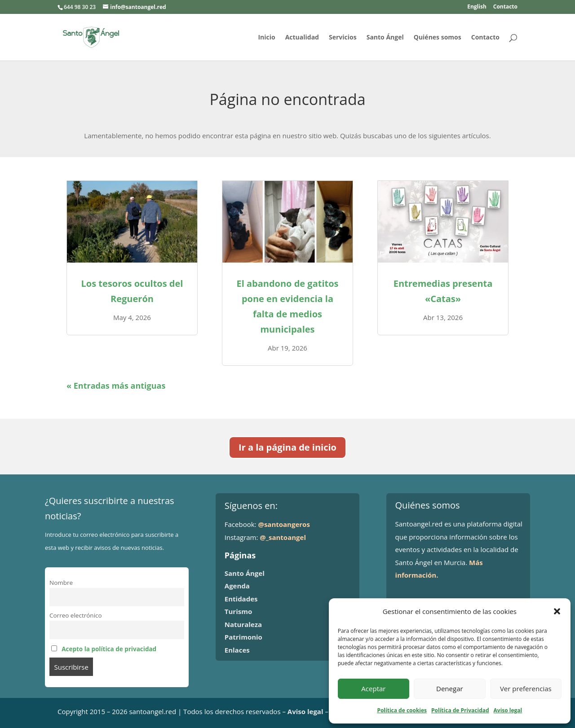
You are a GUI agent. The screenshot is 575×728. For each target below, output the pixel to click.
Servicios (343, 38)
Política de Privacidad (460, 710)
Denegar (450, 689)
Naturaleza (243, 624)
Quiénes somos (438, 38)
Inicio (266, 38)
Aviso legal (508, 710)
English (477, 7)
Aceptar (373, 689)
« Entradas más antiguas (116, 386)
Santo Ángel (385, 38)
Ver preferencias (526, 689)
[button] (557, 611)
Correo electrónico (76, 615)
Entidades (241, 599)
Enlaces (237, 650)
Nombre (61, 583)
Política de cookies (402, 710)
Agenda (237, 586)
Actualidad (302, 38)
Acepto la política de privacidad (109, 649)
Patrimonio (243, 637)
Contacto (505, 7)
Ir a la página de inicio (287, 447)
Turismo (238, 611)
